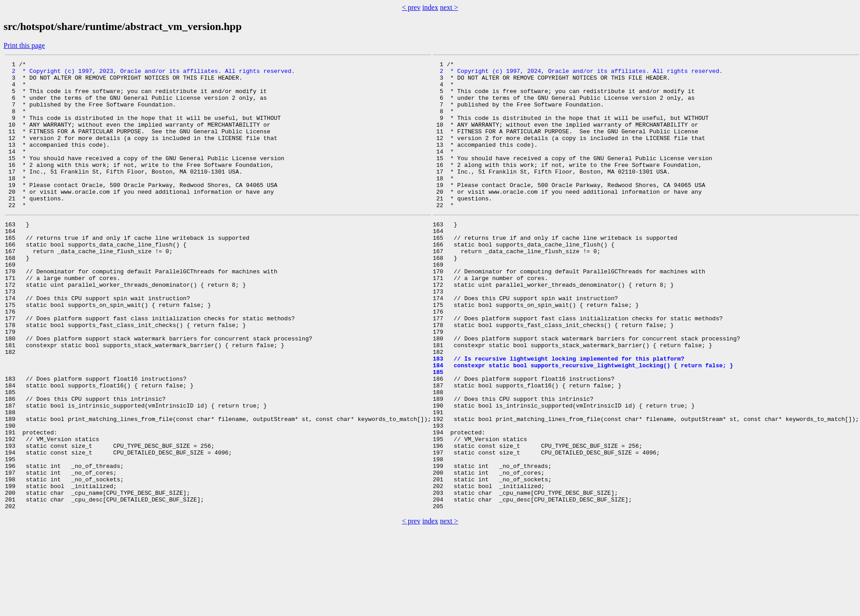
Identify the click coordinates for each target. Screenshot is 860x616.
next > (449, 7)
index (430, 7)
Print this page (24, 45)
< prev (411, 7)
